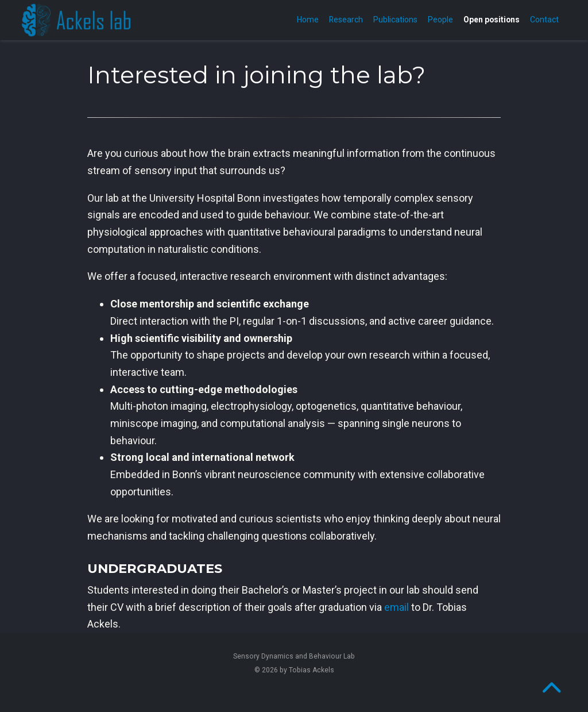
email (396, 607)
